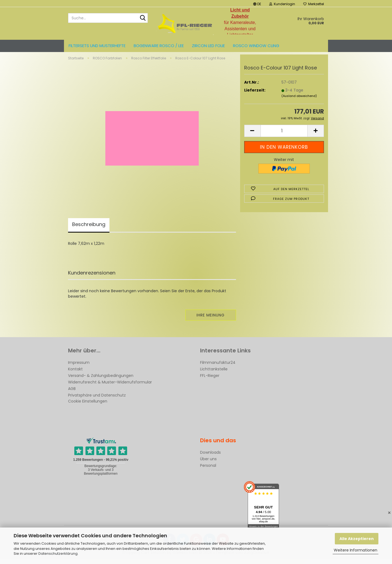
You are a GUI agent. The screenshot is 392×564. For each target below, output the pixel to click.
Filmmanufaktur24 (218, 367)
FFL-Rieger (210, 380)
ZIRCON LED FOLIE (208, 46)
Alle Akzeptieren (357, 539)
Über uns (208, 464)
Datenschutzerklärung (58, 554)
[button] (257, 3)
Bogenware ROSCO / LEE (159, 46)
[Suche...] (143, 18)
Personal (208, 470)
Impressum (79, 367)
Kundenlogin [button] (282, 4)
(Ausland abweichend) (299, 100)
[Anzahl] (284, 135)
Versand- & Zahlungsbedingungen (101, 380)
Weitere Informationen (356, 550)
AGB (72, 393)
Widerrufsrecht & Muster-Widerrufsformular (110, 387)
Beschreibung (89, 229)
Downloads (210, 457)
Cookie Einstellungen (88, 406)
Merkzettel (314, 4)
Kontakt (75, 374)
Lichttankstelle (214, 374)
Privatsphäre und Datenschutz (97, 400)
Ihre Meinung (211, 320)
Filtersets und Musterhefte (97, 46)
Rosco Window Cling (256, 46)
